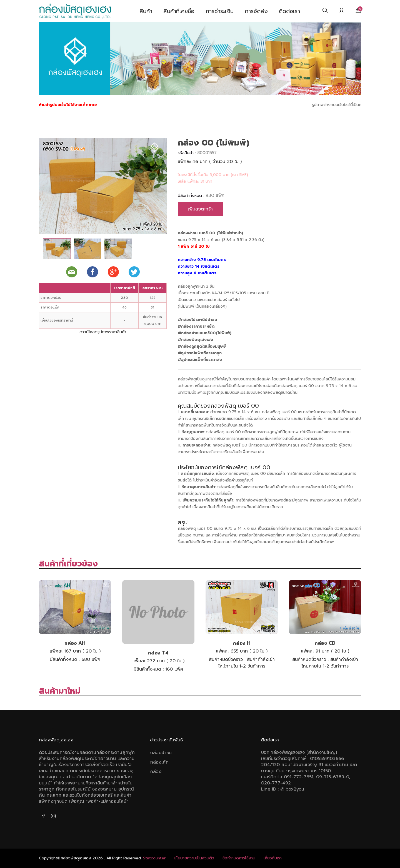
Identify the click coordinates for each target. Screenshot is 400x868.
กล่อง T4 (158, 653)
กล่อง (156, 772)
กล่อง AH (75, 643)
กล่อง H (242, 643)
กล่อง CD (325, 643)
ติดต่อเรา (289, 11)
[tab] (57, 249)
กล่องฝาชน (161, 753)
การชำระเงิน (220, 11)
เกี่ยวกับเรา (273, 858)
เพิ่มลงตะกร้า (200, 209)
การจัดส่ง (256, 11)
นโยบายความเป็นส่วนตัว (194, 858)
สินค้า (146, 11)
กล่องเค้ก (159, 762)
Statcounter (154, 858)
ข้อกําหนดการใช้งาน (239, 858)
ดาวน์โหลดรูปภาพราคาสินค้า (103, 332)
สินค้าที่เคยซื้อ (179, 11)
